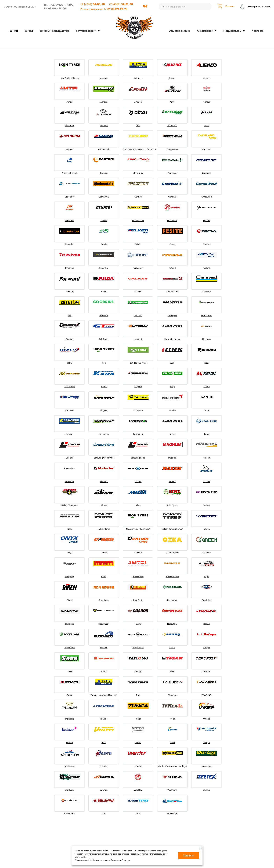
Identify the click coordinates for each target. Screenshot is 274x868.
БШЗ (104, 814)
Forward (70, 292)
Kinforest (69, 410)
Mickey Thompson (69, 505)
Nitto (70, 529)
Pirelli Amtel (138, 576)
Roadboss (104, 600)
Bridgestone (172, 149)
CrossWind (207, 197)
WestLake (206, 766)
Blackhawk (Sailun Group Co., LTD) (139, 149)
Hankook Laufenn (172, 339)
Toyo (138, 695)
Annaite (104, 102)
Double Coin (138, 221)
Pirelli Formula (172, 576)
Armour (206, 102)
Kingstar (104, 410)
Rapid (206, 576)
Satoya (206, 648)
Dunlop (207, 221)
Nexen (207, 505)
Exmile (104, 244)
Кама (138, 814)
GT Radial (104, 339)
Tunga (138, 719)
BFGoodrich (104, 149)
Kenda (207, 387)
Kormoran (138, 410)
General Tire (172, 292)
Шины (29, 31)
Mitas (138, 505)
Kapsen (138, 387)
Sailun (172, 648)
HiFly (69, 363)
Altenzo (207, 78)
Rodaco (104, 648)
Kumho (172, 410)
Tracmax (172, 695)
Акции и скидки (180, 31)
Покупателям (232, 31)
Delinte (104, 221)
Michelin (207, 482)
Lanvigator (138, 434)
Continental (104, 197)
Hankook (138, 339)
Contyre (138, 197)
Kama (104, 387)
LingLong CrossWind (104, 458)
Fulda (104, 292)
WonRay (138, 790)
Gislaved (207, 292)
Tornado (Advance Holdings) (104, 695)
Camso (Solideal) (70, 173)
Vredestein (70, 766)
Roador (138, 624)
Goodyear (172, 315)
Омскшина (172, 814)
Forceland (104, 268)
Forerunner (138, 268)
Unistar (70, 743)
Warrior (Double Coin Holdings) (172, 766)
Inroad (207, 363)
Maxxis (172, 482)
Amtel (70, 102)
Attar (138, 126)
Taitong (138, 671)
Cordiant (172, 197)
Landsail (70, 434)
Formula (172, 268)
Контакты (258, 31)
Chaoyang (138, 173)
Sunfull (104, 671)
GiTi (70, 315)
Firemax (206, 244)
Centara (104, 173)
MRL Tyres (172, 505)
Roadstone (172, 624)
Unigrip (207, 719)
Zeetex (207, 790)
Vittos (138, 743)
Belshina (70, 149)
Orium (104, 553)
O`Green (207, 553)
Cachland (207, 149)
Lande (206, 410)
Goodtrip (138, 315)
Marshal (207, 458)
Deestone (69, 221)
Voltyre (207, 743)
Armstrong (69, 126)
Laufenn (172, 434)
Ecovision (69, 244)
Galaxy (138, 292)
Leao (207, 434)
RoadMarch (104, 624)
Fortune (206, 268)
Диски (14, 31)
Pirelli (104, 576)
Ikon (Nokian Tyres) (70, 78)
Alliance (172, 78)
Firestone (70, 268)
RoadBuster (138, 600)
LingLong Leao (138, 458)
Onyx (70, 553)
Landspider (104, 434)
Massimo (70, 482)
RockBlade (70, 648)
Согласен (189, 856)
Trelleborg (70, 719)
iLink (172, 363)
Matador (104, 482)
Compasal (172, 173)
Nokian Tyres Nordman (172, 529)
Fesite (172, 244)
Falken (138, 244)
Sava (69, 671)
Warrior (138, 766)
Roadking (70, 624)
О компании (205, 31)
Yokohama (172, 790)
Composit (207, 173)
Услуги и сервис (86, 31)
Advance (138, 78)
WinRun (104, 790)
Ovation (138, 553)
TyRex (172, 719)
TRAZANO (206, 695)
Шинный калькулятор (54, 31)
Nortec (206, 529)
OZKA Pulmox (172, 553)
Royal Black (138, 648)
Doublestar (172, 221)
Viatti (104, 743)
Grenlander (207, 315)
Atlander (104, 126)
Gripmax (69, 339)
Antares (138, 102)
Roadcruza (172, 600)
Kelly (172, 387)
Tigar (172, 671)
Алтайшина (69, 814)
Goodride (104, 315)
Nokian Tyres (104, 529)
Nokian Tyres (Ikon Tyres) (138, 529)
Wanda (104, 766)
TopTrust (207, 671)
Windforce (70, 790)
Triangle (104, 719)
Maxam (138, 482)
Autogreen (172, 126)
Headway (207, 339)
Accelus (104, 78)
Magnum (172, 458)
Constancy (70, 197)
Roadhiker (207, 600)
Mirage (104, 505)
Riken (70, 600)
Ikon (104, 363)
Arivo (172, 102)
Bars (207, 126)
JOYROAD (70, 387)
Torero (70, 695)
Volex (172, 743)
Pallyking (70, 576)
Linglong (69, 458)
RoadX (207, 624)
